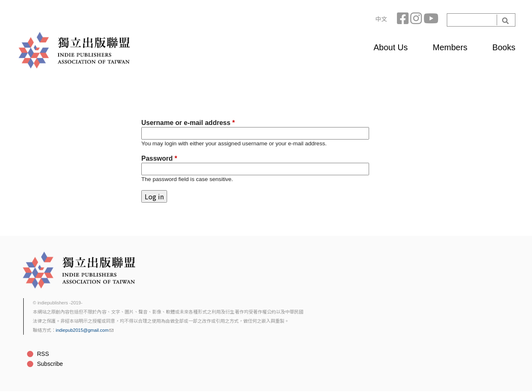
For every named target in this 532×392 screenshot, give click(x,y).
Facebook (404, 20)
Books (504, 47)
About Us (391, 47)
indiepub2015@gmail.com (85, 330)
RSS (43, 354)
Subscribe (50, 364)
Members (450, 47)
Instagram (417, 20)
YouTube (430, 20)
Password (159, 158)
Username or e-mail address (188, 123)
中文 (381, 19)
